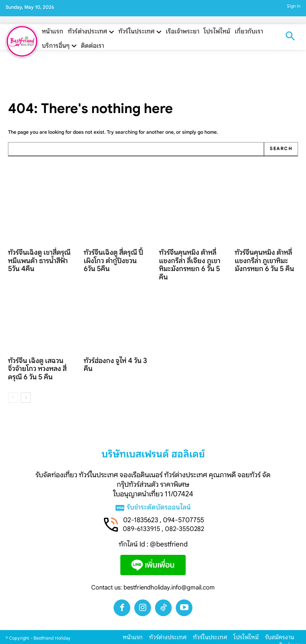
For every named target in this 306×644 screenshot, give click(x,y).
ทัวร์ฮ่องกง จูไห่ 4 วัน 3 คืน (112, 358)
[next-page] (26, 388)
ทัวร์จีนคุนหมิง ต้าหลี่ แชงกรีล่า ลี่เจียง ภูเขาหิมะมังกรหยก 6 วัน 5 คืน (190, 258)
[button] (290, 37)
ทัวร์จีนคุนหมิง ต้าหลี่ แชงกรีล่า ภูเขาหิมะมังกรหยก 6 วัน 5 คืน (264, 258)
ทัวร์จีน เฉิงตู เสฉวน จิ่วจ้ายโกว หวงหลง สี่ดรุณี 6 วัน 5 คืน (38, 362)
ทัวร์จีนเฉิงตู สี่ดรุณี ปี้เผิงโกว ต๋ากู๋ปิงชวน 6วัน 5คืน (114, 254)
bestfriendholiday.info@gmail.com (169, 579)
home (211, 132)
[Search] (281, 149)
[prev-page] (13, 388)
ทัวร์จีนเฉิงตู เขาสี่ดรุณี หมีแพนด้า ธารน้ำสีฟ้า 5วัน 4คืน (39, 258)
